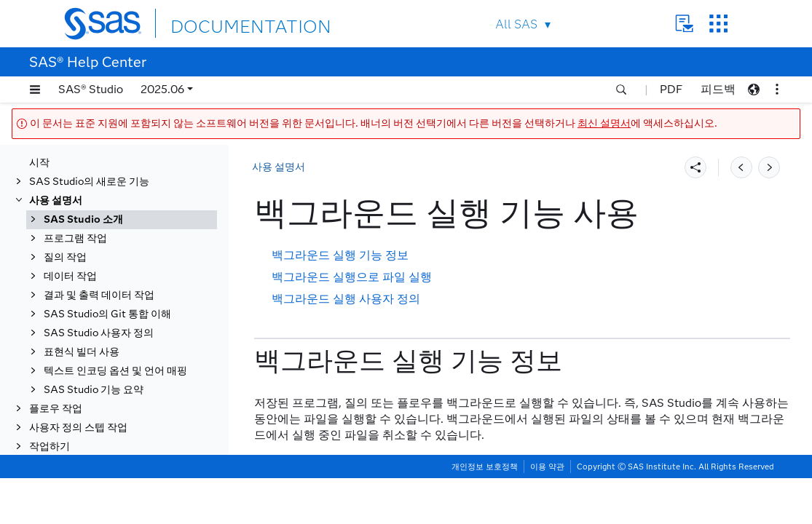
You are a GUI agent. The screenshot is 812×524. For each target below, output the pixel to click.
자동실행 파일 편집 (101, 448)
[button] (35, 90)
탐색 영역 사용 (91, 270)
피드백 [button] (718, 89)
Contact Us (684, 24)
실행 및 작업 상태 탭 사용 (115, 346)
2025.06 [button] (162, 89)
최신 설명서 (604, 123)
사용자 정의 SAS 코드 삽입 (119, 486)
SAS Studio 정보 (97, 168)
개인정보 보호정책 (485, 512)
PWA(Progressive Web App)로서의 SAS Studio (132, 194)
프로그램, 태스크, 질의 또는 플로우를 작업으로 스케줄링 (132, 422)
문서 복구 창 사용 (97, 397)
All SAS (516, 24)
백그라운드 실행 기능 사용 (118, 327)
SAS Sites (718, 24)
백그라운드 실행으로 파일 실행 (352, 277)
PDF (671, 89)
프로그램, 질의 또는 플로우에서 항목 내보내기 (129, 372)
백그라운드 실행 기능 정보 (340, 255)
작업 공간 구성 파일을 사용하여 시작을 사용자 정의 (129, 245)
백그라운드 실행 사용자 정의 (346, 299)
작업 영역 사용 (91, 289)
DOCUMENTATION (224, 23)
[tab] (136, 327)
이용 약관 (547, 512)
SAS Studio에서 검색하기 (117, 308)
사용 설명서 (279, 167)
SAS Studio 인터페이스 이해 (123, 219)
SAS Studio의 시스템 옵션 (118, 467)
